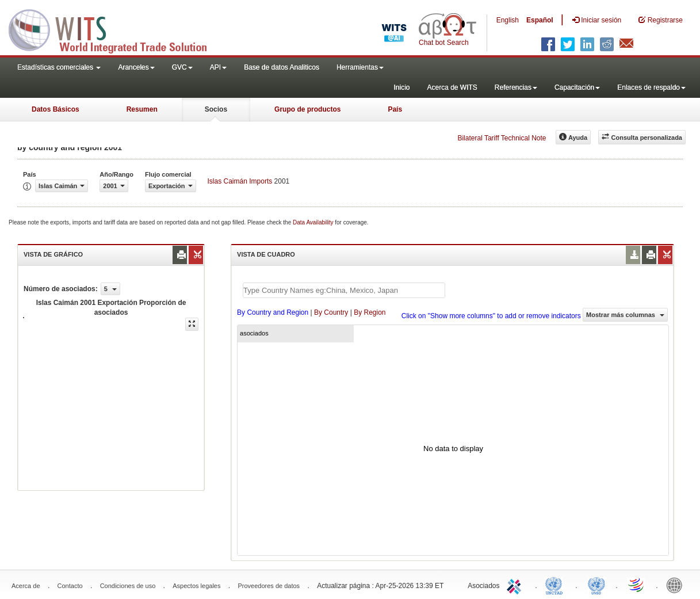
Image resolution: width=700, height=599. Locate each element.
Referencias (516, 87)
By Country (331, 312)
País (395, 109)
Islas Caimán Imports (240, 181)
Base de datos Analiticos (282, 67)
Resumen (142, 109)
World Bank (677, 585)
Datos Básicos (56, 109)
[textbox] (344, 290)
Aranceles (136, 67)
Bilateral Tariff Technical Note (502, 138)
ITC (516, 585)
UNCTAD (556, 585)
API (218, 67)
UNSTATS (596, 585)
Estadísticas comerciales (59, 67)
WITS (115, 29)
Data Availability (314, 222)
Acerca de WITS (452, 87)
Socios (216, 109)
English (508, 20)
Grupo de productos (307, 109)
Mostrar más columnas (625, 315)
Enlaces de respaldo (651, 87)
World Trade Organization (637, 585)
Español (540, 20)
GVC (182, 67)
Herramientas (360, 67)
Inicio (401, 87)
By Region (370, 312)
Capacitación (577, 87)
